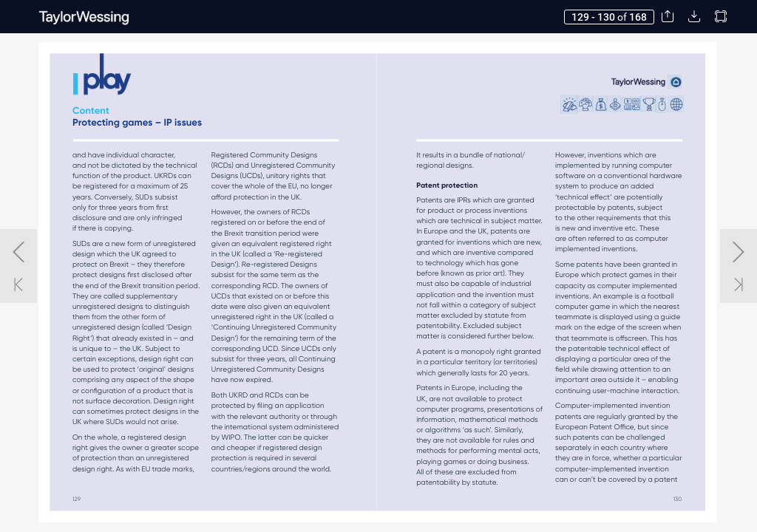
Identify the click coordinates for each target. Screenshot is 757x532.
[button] (668, 17)
